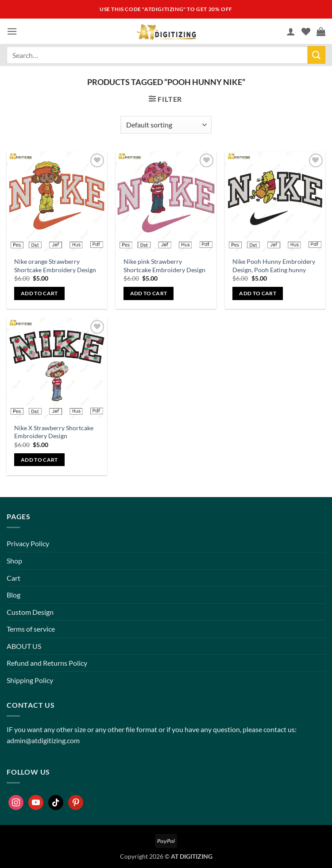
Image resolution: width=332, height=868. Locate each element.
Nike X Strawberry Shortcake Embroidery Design (54, 432)
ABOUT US (24, 646)
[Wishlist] (306, 31)
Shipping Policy (30, 680)
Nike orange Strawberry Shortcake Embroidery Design (55, 266)
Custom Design (30, 612)
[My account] (291, 31)
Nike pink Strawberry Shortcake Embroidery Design (164, 266)
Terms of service (31, 629)
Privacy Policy (28, 543)
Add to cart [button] (39, 293)
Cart (14, 578)
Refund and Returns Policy (47, 663)
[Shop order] (166, 125)
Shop (14, 561)
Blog (14, 595)
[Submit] (317, 55)
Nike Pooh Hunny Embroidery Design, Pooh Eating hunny (274, 266)
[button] (12, 31)
